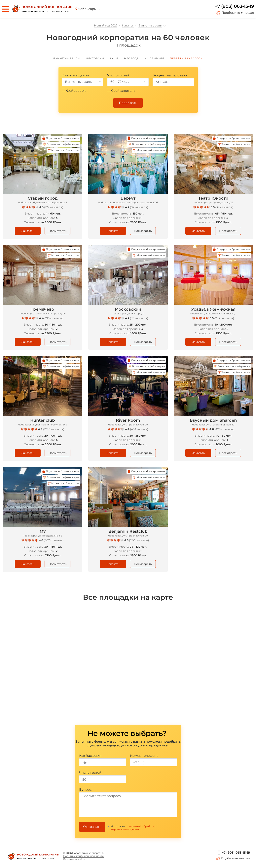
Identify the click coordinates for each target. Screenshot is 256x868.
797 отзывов (224, 318)
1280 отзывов (54, 429)
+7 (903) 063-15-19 (234, 6)
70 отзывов (139, 318)
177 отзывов (54, 207)
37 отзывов (224, 207)
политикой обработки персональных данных (133, 828)
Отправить (92, 827)
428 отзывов (224, 429)
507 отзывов (54, 540)
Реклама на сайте (74, 859)
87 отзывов (139, 207)
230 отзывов (139, 540)
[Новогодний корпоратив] (41, 9)
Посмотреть (57, 231)
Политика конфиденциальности (83, 856)
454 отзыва (139, 429)
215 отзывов (54, 318)
